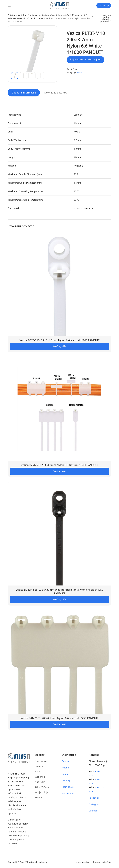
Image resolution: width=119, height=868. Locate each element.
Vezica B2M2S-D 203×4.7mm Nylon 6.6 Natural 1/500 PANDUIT (59, 465)
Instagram (95, 804)
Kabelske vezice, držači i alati (21, 18)
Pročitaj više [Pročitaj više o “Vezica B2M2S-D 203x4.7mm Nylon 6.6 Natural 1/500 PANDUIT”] (59, 471)
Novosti (39, 771)
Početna (12, 15)
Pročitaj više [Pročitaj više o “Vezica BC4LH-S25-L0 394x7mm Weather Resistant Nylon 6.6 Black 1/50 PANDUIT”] (59, 599)
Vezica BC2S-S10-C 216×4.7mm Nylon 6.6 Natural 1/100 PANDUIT (59, 340)
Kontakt (39, 797)
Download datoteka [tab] (56, 92)
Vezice (40, 18)
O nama (39, 766)
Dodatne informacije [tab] (24, 92)
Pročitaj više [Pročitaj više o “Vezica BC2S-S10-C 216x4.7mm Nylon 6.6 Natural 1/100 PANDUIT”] (59, 346)
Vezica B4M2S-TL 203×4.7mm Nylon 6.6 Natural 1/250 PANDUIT (59, 718)
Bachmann (68, 793)
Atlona (65, 767)
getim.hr (43, 862)
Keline (65, 774)
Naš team (40, 782)
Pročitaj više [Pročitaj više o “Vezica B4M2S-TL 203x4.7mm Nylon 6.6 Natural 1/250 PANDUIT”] (59, 724)
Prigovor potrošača (102, 862)
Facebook (94, 797)
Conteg (66, 780)
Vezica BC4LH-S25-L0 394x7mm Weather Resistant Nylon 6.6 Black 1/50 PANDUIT (59, 591)
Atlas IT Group (43, 787)
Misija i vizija (42, 792)
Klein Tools (68, 787)
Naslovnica (41, 761)
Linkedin (94, 810)
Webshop (23, 15)
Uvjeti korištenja (83, 862)
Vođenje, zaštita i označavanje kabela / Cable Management (57, 15)
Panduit (66, 761)
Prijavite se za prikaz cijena (86, 59)
